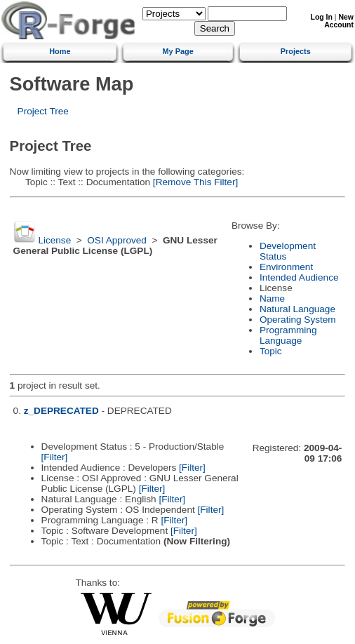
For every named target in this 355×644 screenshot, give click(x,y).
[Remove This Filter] (194, 182)
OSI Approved (117, 240)
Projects (296, 51)
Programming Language (288, 335)
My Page (178, 51)
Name (272, 298)
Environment (286, 267)
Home (60, 51)
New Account (339, 21)
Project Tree (43, 111)
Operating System (298, 320)
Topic (271, 351)
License (54, 240)
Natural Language (297, 309)
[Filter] (55, 457)
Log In (322, 17)
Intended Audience (299, 277)
